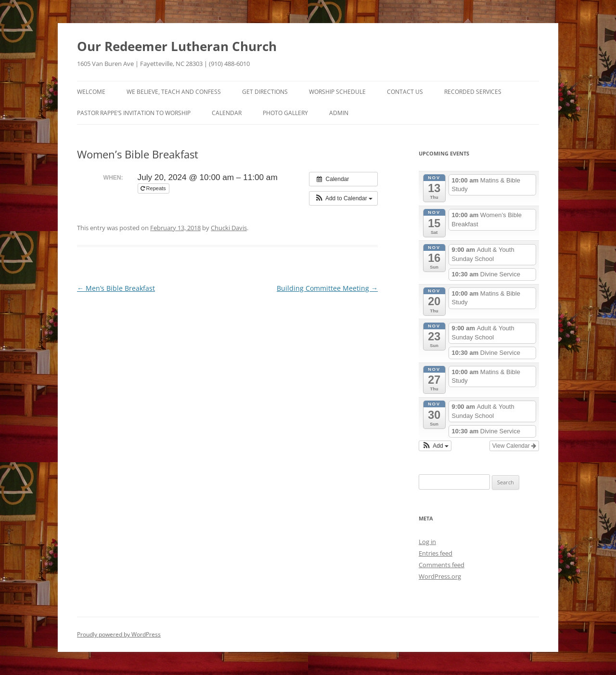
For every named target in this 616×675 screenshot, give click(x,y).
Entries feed (436, 553)
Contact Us (405, 92)
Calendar (227, 113)
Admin (339, 113)
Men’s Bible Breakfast (116, 288)
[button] (343, 198)
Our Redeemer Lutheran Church (177, 46)
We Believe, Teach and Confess (174, 92)
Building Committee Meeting (327, 288)
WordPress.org (440, 576)
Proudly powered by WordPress (119, 634)
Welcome (91, 92)
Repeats (154, 188)
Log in (427, 542)
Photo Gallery (285, 113)
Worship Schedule (337, 92)
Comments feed (442, 565)
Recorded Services (473, 92)
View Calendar (514, 446)
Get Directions (265, 92)
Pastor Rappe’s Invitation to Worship (134, 113)
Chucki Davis (229, 228)
